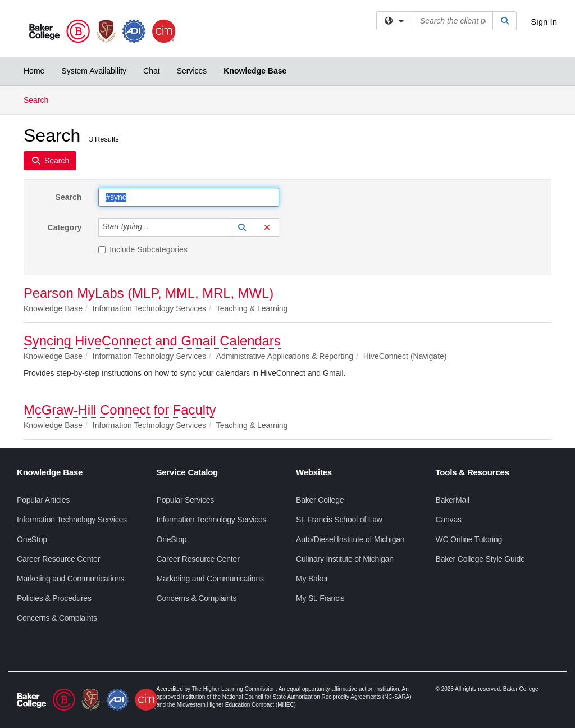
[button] (242, 228)
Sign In (544, 22)
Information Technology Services (72, 520)
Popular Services (186, 500)
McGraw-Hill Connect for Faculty (120, 410)
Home (34, 71)
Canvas (449, 520)
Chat (152, 71)
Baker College (320, 500)
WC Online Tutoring (469, 539)
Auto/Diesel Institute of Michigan (350, 539)
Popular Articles (43, 500)
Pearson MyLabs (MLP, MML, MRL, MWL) (149, 293)
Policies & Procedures (54, 598)
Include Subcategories (143, 249)
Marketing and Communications (70, 579)
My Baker (312, 579)
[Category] (155, 228)
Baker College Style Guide (480, 559)
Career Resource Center (58, 559)
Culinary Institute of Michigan (345, 559)
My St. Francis (320, 598)
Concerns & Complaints (57, 618)
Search (40, 99)
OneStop (32, 539)
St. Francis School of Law (339, 520)
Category (65, 228)
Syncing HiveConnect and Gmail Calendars (152, 341)
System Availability (94, 71)
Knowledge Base (255, 71)
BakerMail (453, 500)
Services (192, 71)
